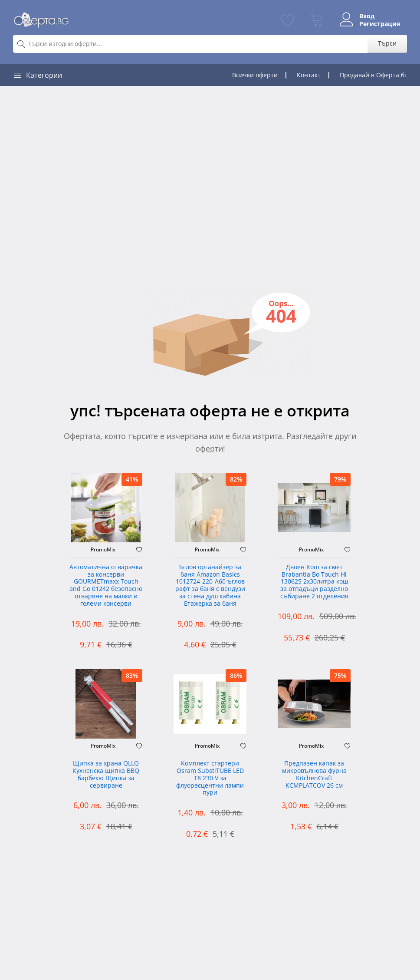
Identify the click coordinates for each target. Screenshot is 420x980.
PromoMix (103, 550)
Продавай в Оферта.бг (373, 75)
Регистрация (380, 24)
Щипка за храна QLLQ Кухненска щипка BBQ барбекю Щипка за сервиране (106, 774)
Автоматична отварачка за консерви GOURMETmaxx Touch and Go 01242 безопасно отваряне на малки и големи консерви (106, 586)
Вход (367, 16)
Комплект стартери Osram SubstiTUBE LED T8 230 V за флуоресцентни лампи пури (210, 778)
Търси (387, 43)
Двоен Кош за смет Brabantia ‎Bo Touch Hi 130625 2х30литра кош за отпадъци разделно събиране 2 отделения (314, 582)
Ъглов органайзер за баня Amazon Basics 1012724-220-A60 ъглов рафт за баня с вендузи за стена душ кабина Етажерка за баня (210, 586)
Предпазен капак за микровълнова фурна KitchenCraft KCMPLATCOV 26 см (314, 774)
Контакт (309, 75)
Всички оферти (255, 75)
